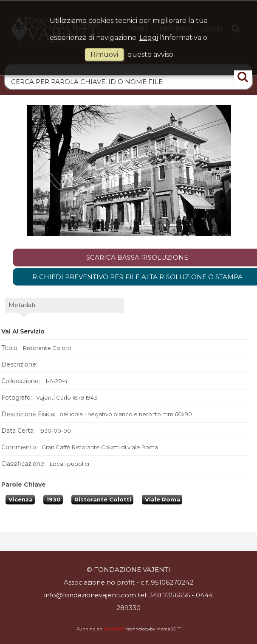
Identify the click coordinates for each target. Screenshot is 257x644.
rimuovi (104, 55)
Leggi (149, 38)
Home (115, 92)
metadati (22, 351)
